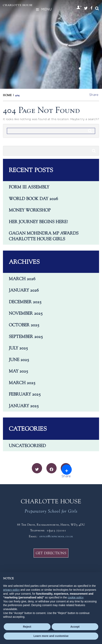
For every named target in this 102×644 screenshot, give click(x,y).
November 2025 (26, 313)
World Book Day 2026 (33, 198)
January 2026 (24, 290)
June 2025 (19, 359)
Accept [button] (75, 627)
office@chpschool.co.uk (56, 536)
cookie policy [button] (75, 597)
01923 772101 (57, 530)
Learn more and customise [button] (51, 636)
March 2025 (22, 383)
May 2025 (18, 371)
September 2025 (26, 336)
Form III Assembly (29, 187)
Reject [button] (27, 627)
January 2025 (24, 406)
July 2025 (18, 348)
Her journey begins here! (38, 222)
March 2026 (22, 279)
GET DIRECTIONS (51, 553)
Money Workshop (30, 210)
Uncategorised (27, 446)
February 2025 (25, 394)
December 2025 (25, 302)
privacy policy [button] (11, 590)
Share (94, 95)
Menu (43, 9)
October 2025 (24, 325)
